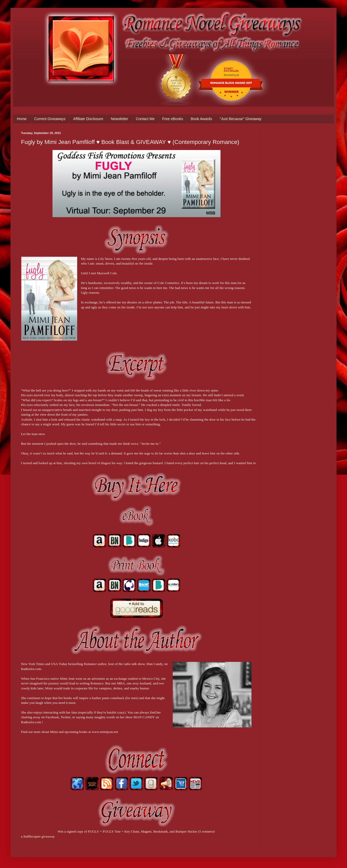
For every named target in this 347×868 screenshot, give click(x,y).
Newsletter (119, 119)
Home (22, 119)
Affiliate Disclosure (88, 119)
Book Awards (201, 119)
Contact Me (145, 119)
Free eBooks (173, 119)
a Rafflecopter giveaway (38, 836)
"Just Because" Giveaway (241, 119)
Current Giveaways (50, 119)
